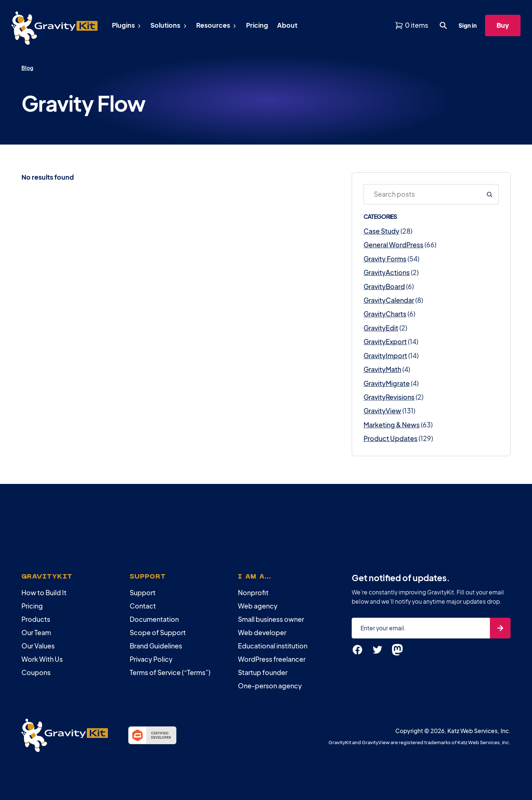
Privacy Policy (151, 659)
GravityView (382, 411)
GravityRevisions (389, 397)
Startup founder (263, 672)
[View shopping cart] (411, 25)
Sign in (468, 25)
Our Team (36, 633)
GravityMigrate (387, 383)
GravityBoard (384, 287)
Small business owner (271, 619)
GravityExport (385, 342)
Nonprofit (253, 593)
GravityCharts (385, 314)
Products (36, 619)
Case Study (381, 231)
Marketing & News (392, 425)
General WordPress (393, 245)
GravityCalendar (389, 300)
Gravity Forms (385, 259)
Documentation (154, 619)
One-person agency (270, 686)
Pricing (32, 606)
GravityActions (387, 272)
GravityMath (382, 369)
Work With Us (42, 659)
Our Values (38, 646)
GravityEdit (381, 328)
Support (143, 593)
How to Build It (44, 593)
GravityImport (385, 356)
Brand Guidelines (156, 646)
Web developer (262, 633)
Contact (143, 606)
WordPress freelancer (272, 659)
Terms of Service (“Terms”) (170, 672)
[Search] (490, 194)
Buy (503, 25)
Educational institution (273, 646)
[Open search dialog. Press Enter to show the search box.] (443, 26)
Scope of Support (158, 633)
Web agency (258, 606)
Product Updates (391, 438)
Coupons (36, 672)
